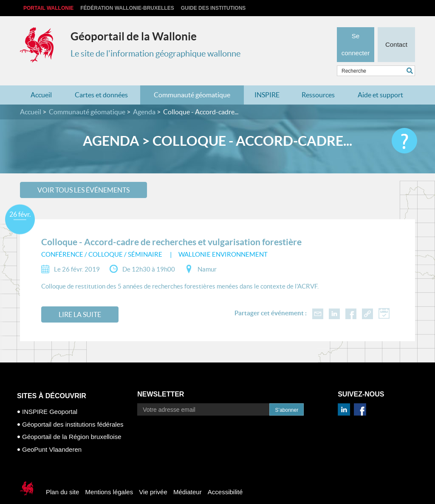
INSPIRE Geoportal (50, 398)
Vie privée (153, 479)
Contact (396, 32)
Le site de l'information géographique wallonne (155, 54)
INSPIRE (267, 82)
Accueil (41, 82)
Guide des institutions (213, 8)
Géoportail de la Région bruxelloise (72, 423)
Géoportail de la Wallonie (134, 36)
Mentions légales (109, 479)
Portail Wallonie (48, 8)
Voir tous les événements (83, 176)
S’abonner (287, 397)
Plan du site (62, 479)
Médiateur (188, 479)
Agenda (144, 99)
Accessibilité (225, 479)
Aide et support (380, 82)
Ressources (318, 82)
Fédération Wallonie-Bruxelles (127, 8)
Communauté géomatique (192, 82)
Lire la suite (80, 301)
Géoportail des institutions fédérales (73, 411)
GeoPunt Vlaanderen (52, 436)
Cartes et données (101, 82)
